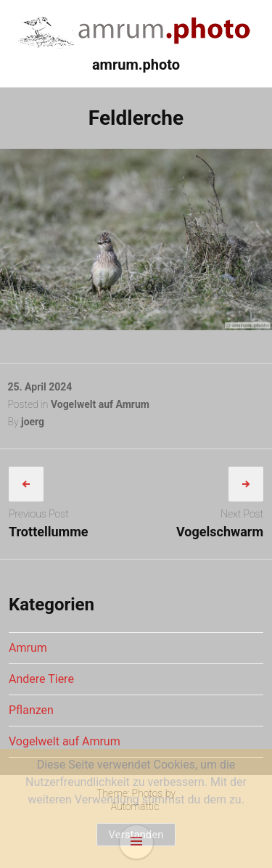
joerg (33, 422)
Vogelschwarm (220, 532)
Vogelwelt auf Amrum (100, 404)
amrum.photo (136, 65)
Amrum (28, 648)
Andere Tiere (41, 679)
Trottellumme (48, 532)
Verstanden (136, 835)
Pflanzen (31, 710)
